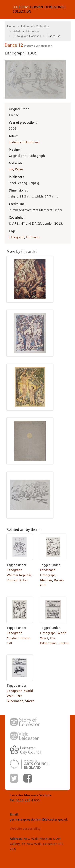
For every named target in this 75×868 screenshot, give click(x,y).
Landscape (48, 570)
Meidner (46, 580)
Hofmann (33, 237)
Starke (30, 701)
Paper (19, 169)
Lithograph (16, 237)
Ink (11, 169)
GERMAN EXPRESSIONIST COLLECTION (39, 9)
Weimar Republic (19, 575)
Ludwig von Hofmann (27, 36)
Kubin (23, 580)
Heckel (63, 643)
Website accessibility (25, 829)
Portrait (12, 580)
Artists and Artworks (26, 31)
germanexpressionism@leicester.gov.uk (39, 819)
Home (11, 26)
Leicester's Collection (35, 26)
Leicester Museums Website (31, 795)
